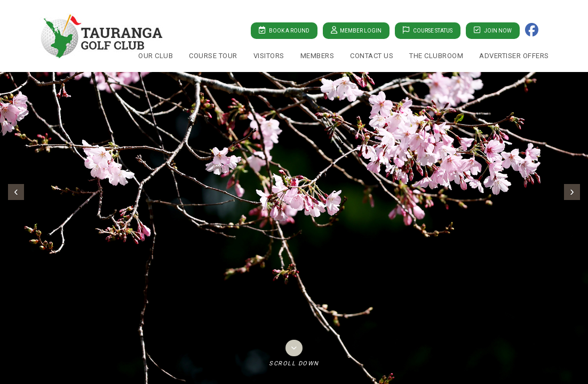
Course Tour (213, 56)
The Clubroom (436, 56)
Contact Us (372, 56)
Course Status (428, 30)
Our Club (156, 56)
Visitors (269, 56)
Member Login (356, 30)
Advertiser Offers (514, 56)
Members (317, 56)
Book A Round (284, 30)
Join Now (493, 30)
